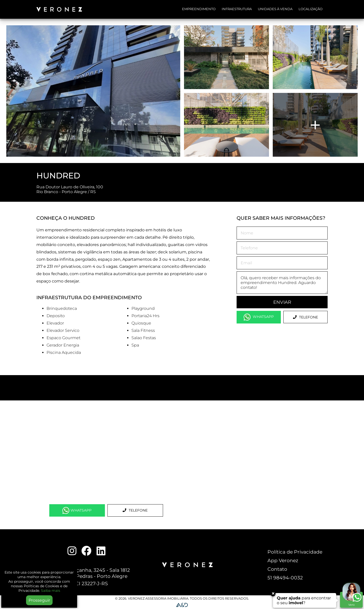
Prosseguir (39, 600)
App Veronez (283, 560)
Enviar (282, 302)
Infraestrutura (237, 9)
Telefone (305, 317)
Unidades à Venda (275, 9)
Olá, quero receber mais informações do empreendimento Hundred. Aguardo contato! (282, 283)
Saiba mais (51, 591)
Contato (277, 569)
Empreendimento (199, 9)
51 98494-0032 (285, 578)
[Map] (106, 452)
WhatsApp (259, 317)
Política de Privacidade (295, 552)
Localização (311, 9)
